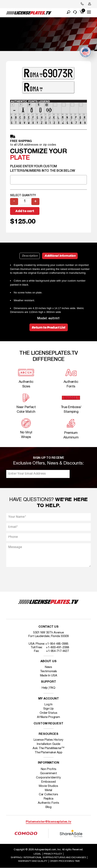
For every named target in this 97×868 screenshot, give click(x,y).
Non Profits (49, 769)
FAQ (52, 688)
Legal (37, 854)
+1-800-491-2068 (57, 647)
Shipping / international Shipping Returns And (48, 857)
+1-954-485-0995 (57, 644)
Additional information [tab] (60, 256)
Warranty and (33, 861)
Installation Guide (48, 744)
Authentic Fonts (49, 803)
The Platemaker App (48, 753)
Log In (48, 705)
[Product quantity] (25, 202)
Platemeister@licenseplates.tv (48, 822)
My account (49, 699)
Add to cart (25, 211)
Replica (48, 799)
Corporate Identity (48, 778)
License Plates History (49, 740)
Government (48, 773)
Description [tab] (30, 256)
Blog (49, 807)
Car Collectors (49, 794)
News (49, 667)
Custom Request (48, 724)
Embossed (48, 782)
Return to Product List (49, 327)
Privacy (53, 854)
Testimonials (49, 671)
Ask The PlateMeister (48, 748)
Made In (49, 676)
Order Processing (65, 861)
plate (20, 158)
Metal (49, 790)
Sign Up (48, 709)
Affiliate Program (48, 717)
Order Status (48, 713)
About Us (48, 661)
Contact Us (48, 627)
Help (45, 688)
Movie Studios (48, 786)
